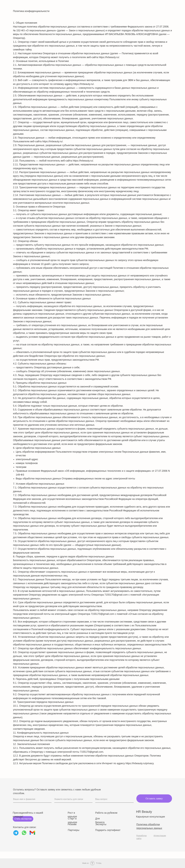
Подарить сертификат (108, 830)
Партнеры (74, 830)
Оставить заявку (154, 799)
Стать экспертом (23, 819)
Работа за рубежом (106, 813)
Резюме (72, 824)
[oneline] (73, 799)
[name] (32, 799)
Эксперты (101, 824)
